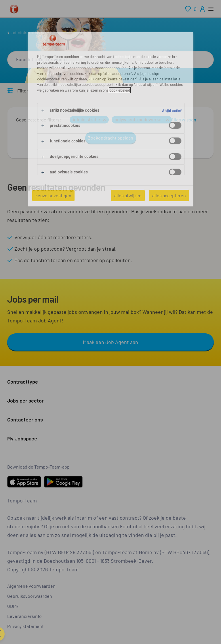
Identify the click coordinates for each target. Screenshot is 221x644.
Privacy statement (25, 626)
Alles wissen (184, 120)
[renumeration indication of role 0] (191, 9)
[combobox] (110, 60)
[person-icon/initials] (202, 9)
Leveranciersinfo (24, 616)
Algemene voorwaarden (31, 586)
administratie (25, 32)
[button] (104, 120)
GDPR (13, 606)
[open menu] (211, 9)
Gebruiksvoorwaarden (30, 596)
